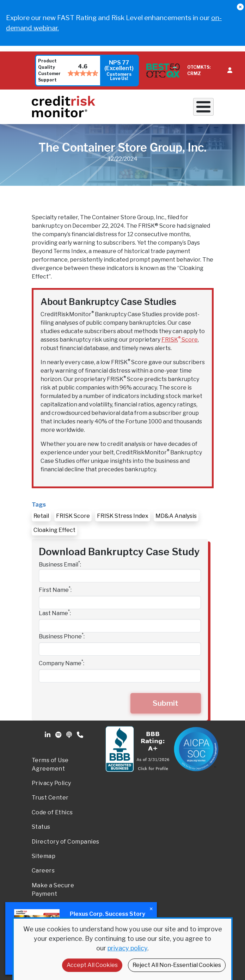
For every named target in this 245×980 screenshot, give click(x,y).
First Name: (55, 590)
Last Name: (55, 613)
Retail (41, 516)
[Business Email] (120, 576)
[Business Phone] (120, 649)
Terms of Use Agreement (50, 764)
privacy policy (127, 948)
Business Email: (60, 564)
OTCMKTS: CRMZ (199, 70)
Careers (43, 871)
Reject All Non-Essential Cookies (177, 965)
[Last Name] (120, 626)
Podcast (70, 735)
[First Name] (120, 602)
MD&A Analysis (176, 516)
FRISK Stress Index (123, 516)
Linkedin (48, 735)
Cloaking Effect (54, 530)
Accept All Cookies (92, 965)
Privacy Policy (51, 783)
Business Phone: (62, 636)
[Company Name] (120, 676)
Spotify (59, 735)
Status (41, 827)
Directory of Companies (66, 842)
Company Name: (62, 663)
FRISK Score (180, 340)
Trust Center (50, 798)
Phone (81, 735)
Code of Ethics (52, 812)
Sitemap (44, 856)
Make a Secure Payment (53, 890)
